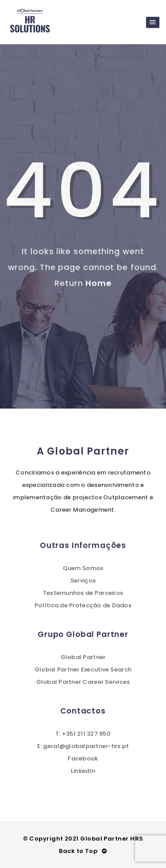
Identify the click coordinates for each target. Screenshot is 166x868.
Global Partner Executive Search (83, 669)
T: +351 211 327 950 (83, 734)
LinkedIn (83, 771)
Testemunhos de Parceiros (83, 593)
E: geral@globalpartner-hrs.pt (83, 746)
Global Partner (83, 657)
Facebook (83, 758)
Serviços (83, 581)
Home (98, 283)
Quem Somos (83, 568)
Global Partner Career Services (83, 682)
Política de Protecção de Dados (83, 605)
